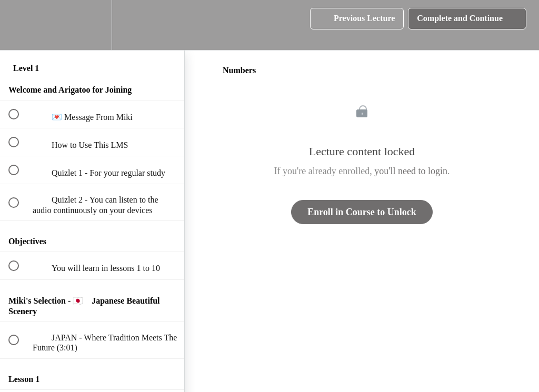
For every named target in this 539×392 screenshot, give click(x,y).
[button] (19, 25)
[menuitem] (92, 25)
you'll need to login (411, 171)
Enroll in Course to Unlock (362, 212)
